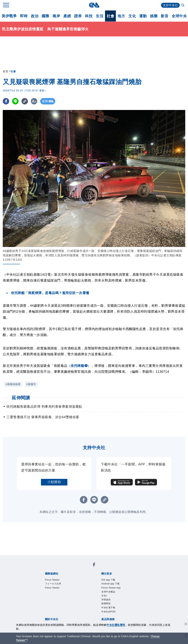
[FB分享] (6, 101)
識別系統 (58, 593)
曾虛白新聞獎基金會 (53, 618)
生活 (100, 16)
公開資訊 (72, 593)
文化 (132, 16)
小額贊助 (54, 482)
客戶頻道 (58, 608)
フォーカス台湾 (71, 568)
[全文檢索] (183, 6)
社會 (110, 16)
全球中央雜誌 (123, 578)
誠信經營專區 (129, 593)
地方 (121, 16)
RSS (143, 608)
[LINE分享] (15, 101)
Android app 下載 (71, 578)
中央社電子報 (68, 583)
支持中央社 (170, 5)
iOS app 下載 (48, 578)
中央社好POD (89, 583)
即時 (24, 16)
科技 (89, 16)
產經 (67, 16)
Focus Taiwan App (99, 578)
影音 (165, 16)
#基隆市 (31, 384)
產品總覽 (44, 608)
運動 (143, 16)
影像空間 (72, 608)
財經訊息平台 (102, 608)
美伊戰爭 (9, 16)
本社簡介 (44, 593)
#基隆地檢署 (13, 384)
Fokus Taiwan (93, 568)
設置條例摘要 (89, 593)
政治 (35, 16)
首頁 (5, 71)
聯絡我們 (51, 598)
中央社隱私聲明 (116, 625)
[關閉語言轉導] (186, 636)
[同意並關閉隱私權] (186, 624)
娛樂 (154, 16)
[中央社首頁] (94, 5)
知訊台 (117, 608)
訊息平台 (85, 608)
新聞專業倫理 (109, 593)
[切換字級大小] (34, 101)
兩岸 (56, 16)
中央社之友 (131, 608)
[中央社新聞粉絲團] (39, 558)
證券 (78, 16)
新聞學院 (51, 583)
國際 (45, 16)
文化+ (138, 578)
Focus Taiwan (48, 568)
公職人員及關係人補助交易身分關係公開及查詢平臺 (107, 618)
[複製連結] (25, 101)
